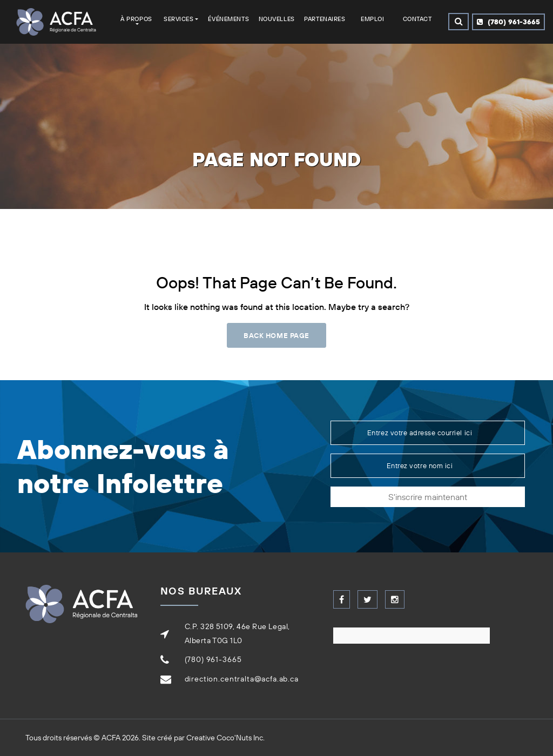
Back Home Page (276, 335)
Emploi (372, 19)
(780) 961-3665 (508, 22)
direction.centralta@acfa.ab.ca (242, 679)
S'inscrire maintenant (428, 497)
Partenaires (325, 19)
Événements (228, 19)
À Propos (136, 19)
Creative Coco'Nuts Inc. (225, 738)
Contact (417, 19)
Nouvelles (277, 19)
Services (178, 19)
